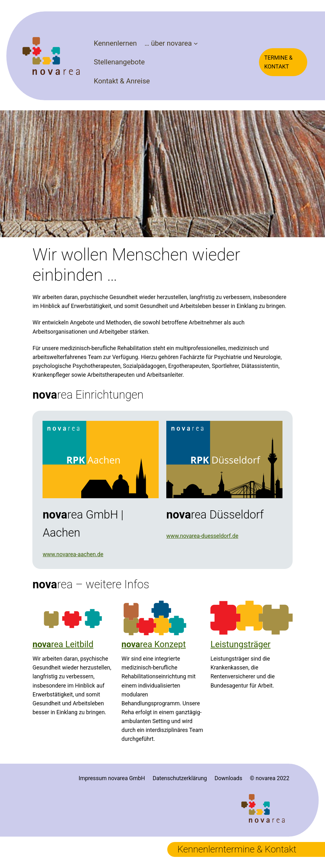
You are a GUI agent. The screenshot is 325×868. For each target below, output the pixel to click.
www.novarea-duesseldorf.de (202, 536)
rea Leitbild (63, 644)
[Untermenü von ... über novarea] (196, 43)
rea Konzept (154, 644)
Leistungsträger (240, 644)
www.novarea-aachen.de (73, 554)
